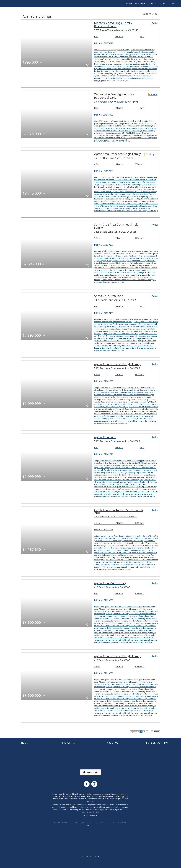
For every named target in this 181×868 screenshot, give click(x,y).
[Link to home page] (3, 4)
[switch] (88, 63)
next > (157, 732)
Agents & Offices (157, 4)
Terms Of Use (61, 823)
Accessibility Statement (99, 823)
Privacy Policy (77, 823)
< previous (135, 732)
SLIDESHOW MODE (149, 14)
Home (129, 4)
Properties (140, 4)
